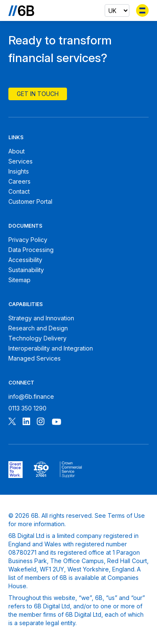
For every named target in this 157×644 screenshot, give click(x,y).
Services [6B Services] (21, 161)
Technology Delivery (37, 338)
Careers (19, 181)
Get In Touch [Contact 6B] (38, 94)
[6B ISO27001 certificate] (41, 470)
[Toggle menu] (142, 10)
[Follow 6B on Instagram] (41, 422)
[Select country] (117, 10)
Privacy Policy (28, 240)
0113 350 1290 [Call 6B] (27, 408)
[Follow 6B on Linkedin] (26, 422)
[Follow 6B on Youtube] (57, 422)
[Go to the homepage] (21, 10)
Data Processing (31, 250)
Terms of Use (126, 515)
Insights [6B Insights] (19, 171)
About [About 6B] (17, 151)
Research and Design (38, 328)
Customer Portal (30, 201)
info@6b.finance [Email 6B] (31, 396)
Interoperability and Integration (51, 348)
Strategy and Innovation (41, 318)
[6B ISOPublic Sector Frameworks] (71, 470)
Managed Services (35, 358)
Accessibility (25, 260)
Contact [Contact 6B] (19, 191)
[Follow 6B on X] (12, 422)
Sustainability (26, 270)
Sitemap (19, 280)
